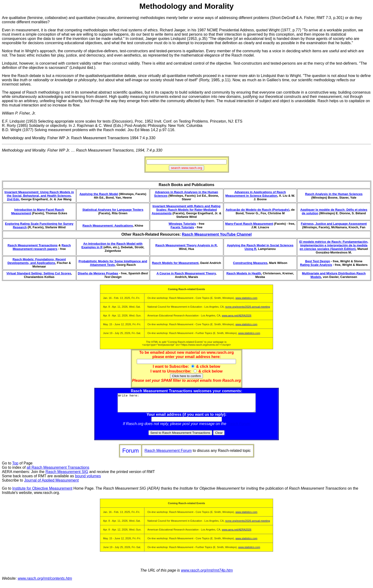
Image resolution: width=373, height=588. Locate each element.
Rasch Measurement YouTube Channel (217, 234)
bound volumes (88, 480)
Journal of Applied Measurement (51, 484)
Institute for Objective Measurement (42, 492)
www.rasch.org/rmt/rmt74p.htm (207, 574)
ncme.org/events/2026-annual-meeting (248, 307)
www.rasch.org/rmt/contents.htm (45, 582)
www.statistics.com (246, 298)
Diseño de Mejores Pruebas (98, 273)
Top (15, 467)
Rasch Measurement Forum (168, 454)
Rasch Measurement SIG (67, 475)
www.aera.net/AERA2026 (236, 316)
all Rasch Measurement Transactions (58, 471)
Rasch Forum (239, 427)
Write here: (187, 405)
